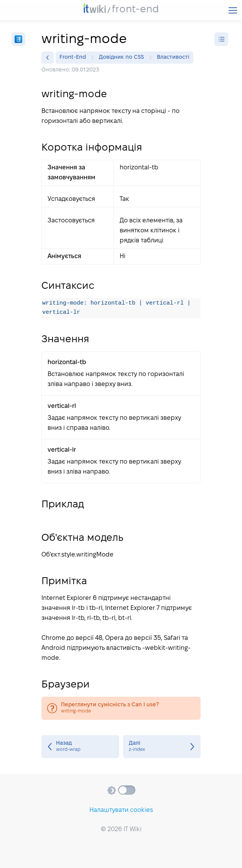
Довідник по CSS (123, 58)
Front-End (75, 58)
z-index (162, 747)
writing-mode (121, 709)
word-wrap (80, 747)
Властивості (173, 57)
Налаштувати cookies (121, 810)
